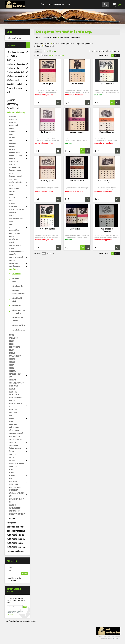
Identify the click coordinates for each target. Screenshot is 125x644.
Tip (92, 51)
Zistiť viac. (10, 614)
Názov (47, 44)
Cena (55, 44)
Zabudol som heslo (14, 578)
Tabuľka (48, 46)
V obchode (107, 51)
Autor (38, 51)
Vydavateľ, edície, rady (50, 37)
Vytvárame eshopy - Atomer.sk (111, 638)
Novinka (117, 51)
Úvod (43, 4)
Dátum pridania (67, 44)
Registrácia (11, 580)
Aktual (98, 51)
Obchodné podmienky (56, 4)
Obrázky (37, 46)
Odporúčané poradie (84, 44)
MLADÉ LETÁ (65, 37)
